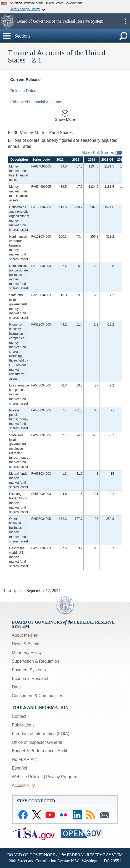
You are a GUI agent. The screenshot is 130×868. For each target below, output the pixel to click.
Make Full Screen (102, 153)
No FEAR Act (24, 759)
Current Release (25, 79)
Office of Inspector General (37, 742)
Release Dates (23, 90)
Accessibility (23, 785)
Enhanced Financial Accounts (36, 102)
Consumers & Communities (37, 696)
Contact (19, 716)
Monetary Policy (27, 653)
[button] (8, 21)
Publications (23, 725)
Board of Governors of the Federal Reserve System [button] (60, 21)
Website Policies (27, 777)
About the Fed (25, 635)
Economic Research (31, 679)
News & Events (26, 644)
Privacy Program (62, 777)
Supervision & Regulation (36, 661)
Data (16, 687)
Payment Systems (29, 670)
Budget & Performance (33, 751)
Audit (62, 751)
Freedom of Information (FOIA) (41, 734)
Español (19, 768)
